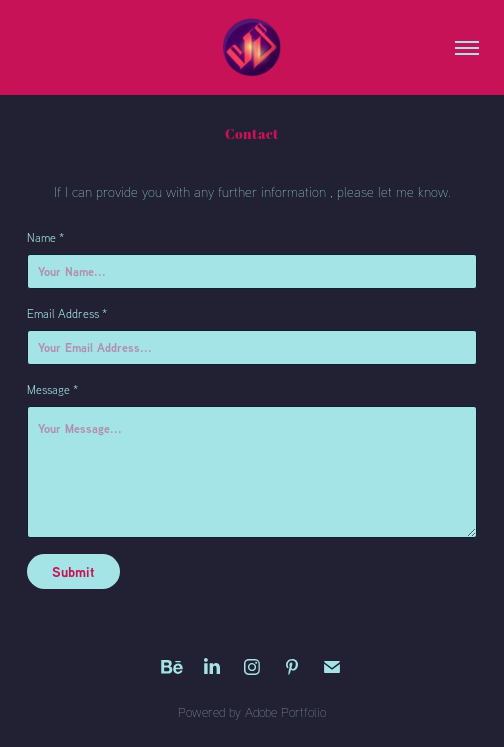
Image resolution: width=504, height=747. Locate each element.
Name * (45, 237)
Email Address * (67, 313)
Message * (52, 389)
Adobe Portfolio (285, 712)
